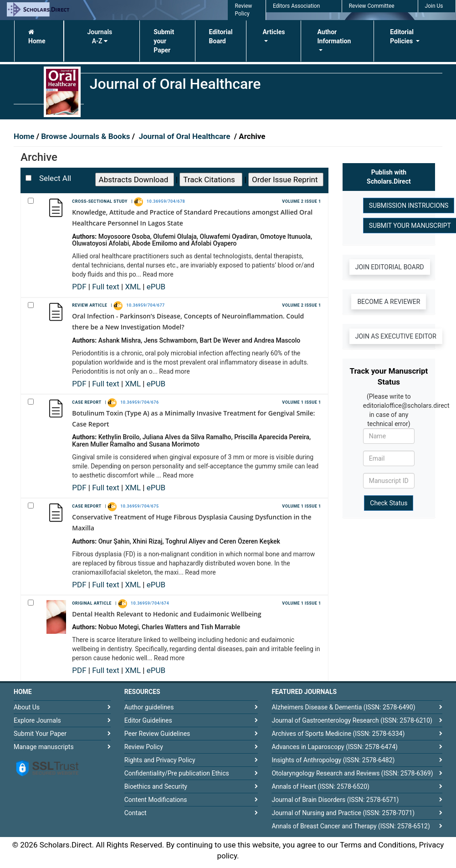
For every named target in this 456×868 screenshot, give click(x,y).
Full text (107, 287)
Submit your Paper (164, 41)
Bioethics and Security (156, 786)
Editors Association (296, 6)
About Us (27, 707)
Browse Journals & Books (86, 136)
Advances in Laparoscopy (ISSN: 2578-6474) (335, 747)
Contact (136, 813)
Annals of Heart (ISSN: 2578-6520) (320, 786)
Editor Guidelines (148, 720)
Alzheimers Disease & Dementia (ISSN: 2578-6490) (343, 707)
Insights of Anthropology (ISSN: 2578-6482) (333, 760)
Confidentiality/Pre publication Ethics (177, 773)
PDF (80, 287)
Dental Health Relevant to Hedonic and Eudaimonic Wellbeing (167, 614)
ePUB (156, 287)
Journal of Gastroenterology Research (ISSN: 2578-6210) (352, 720)
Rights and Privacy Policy (160, 760)
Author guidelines (149, 707)
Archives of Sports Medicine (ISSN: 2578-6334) (338, 734)
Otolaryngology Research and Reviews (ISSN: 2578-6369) (352, 773)
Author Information (334, 36)
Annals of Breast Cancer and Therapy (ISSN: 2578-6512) (351, 826)
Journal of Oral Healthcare (185, 136)
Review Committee (372, 6)
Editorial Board (221, 36)
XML (134, 287)
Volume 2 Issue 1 (301, 201)
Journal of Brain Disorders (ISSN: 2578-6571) (335, 800)
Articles (274, 32)
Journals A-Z (100, 36)
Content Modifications (156, 800)
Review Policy (144, 747)
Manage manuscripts (44, 747)
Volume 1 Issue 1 (301, 402)
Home (37, 37)
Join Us (434, 6)
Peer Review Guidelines (157, 734)
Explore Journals (37, 720)
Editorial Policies (402, 36)
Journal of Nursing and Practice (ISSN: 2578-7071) (343, 813)
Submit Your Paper (40, 734)
